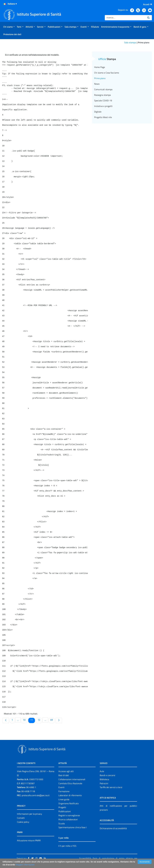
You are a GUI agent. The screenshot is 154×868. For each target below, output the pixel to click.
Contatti (21, 818)
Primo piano (100, 78)
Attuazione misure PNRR (29, 840)
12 (40, 720)
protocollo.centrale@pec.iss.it (36, 795)
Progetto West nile (103, 117)
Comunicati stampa (103, 89)
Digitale (98, 112)
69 (53, 720)
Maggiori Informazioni (25, 865)
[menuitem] (9, 27)
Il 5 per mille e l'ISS (67, 846)
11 (33, 720)
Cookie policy (23, 822)
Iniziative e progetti (103, 106)
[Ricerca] (125, 18)
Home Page (100, 67)
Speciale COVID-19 (103, 101)
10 (25, 720)
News (97, 84)
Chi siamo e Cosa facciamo (107, 73)
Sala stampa (130, 42)
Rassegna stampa (102, 95)
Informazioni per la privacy (29, 814)
